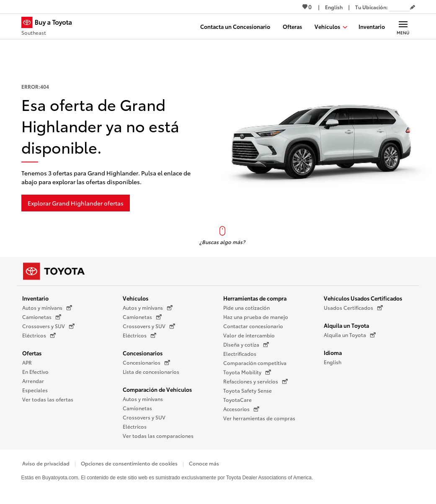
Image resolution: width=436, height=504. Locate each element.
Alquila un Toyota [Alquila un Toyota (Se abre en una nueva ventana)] (350, 335)
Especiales (35, 390)
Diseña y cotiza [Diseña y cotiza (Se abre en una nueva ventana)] (246, 345)
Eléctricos (135, 426)
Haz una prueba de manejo (256, 317)
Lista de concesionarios (151, 372)
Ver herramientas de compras (259, 418)
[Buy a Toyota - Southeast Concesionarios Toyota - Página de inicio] (50, 27)
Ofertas (32, 353)
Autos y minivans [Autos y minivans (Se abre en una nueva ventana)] (47, 308)
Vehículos (135, 298)
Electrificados (240, 354)
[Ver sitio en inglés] (334, 7)
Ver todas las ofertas (48, 399)
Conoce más (204, 463)
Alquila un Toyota (346, 325)
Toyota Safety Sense (248, 390)
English (333, 362)
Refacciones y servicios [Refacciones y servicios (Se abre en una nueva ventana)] (255, 381)
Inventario (35, 298)
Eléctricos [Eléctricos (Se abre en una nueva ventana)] (39, 335)
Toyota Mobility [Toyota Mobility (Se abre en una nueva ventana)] (247, 372)
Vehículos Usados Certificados (363, 298)
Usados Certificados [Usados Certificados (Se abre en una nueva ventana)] (353, 308)
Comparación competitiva (255, 363)
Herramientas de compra (255, 298)
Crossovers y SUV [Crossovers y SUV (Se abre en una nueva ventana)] (48, 326)
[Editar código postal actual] (413, 8)
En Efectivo (35, 372)
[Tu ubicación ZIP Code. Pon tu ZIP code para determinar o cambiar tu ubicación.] (400, 7)
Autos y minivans (143, 399)
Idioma (333, 352)
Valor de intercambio (249, 335)
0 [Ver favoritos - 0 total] (307, 7)
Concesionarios (143, 353)
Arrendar (33, 381)
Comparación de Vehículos (157, 389)
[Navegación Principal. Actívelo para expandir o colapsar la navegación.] (403, 26)
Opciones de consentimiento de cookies (129, 463)
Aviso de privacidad (46, 463)
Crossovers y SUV (144, 417)
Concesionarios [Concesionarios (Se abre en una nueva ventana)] (146, 363)
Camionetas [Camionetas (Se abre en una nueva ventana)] (42, 317)
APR (27, 362)
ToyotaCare (237, 400)
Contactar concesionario (253, 326)
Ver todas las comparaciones (158, 436)
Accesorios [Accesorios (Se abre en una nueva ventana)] (241, 409)
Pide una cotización (246, 307)
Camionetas (137, 408)
